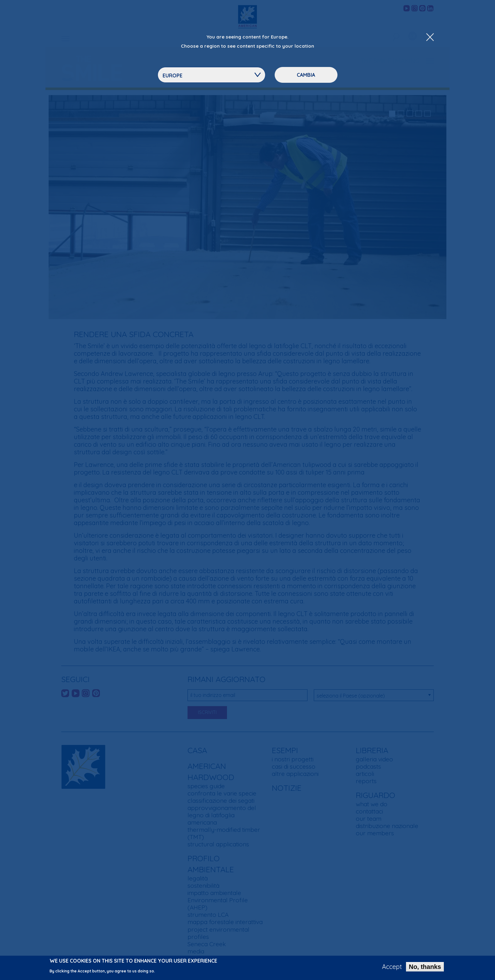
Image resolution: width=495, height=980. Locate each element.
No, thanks (425, 967)
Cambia (306, 75)
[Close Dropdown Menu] (430, 38)
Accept (392, 967)
